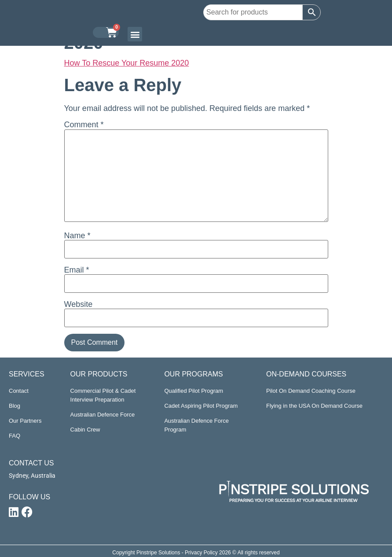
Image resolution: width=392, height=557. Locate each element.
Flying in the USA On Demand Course (314, 406)
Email (77, 270)
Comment (84, 125)
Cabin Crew (85, 430)
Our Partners (25, 421)
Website (79, 304)
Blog (15, 406)
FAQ (15, 436)
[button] (135, 34)
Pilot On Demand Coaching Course (311, 391)
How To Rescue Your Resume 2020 (127, 63)
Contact (19, 391)
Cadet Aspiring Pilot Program (201, 406)
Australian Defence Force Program (196, 425)
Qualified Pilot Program (194, 391)
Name (77, 236)
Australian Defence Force (103, 415)
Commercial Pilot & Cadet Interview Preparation (103, 395)
